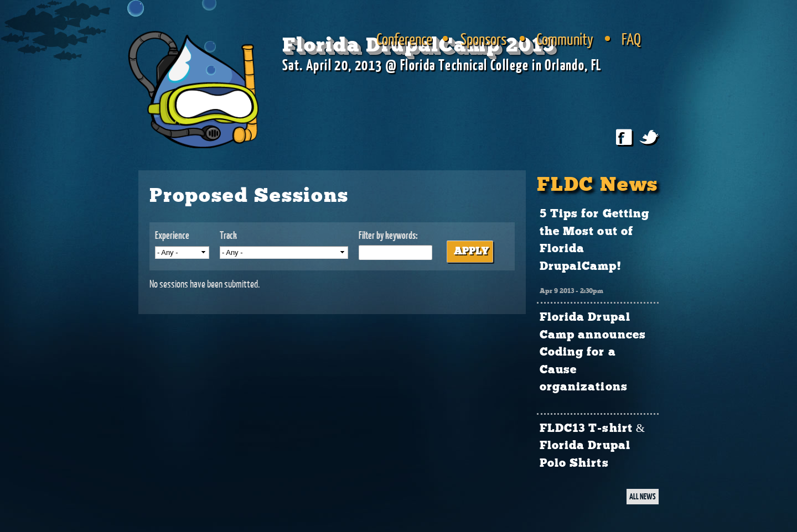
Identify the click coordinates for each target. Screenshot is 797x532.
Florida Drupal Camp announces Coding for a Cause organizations (593, 352)
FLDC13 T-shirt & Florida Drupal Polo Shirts (592, 446)
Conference (404, 39)
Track (228, 235)
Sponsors (483, 39)
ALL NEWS (643, 496)
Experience (172, 235)
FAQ (631, 39)
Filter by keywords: (388, 235)
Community (565, 39)
